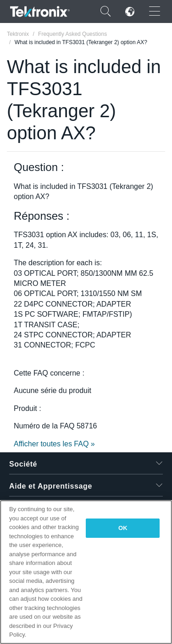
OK (123, 528)
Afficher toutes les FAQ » (54, 444)
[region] (86, 572)
